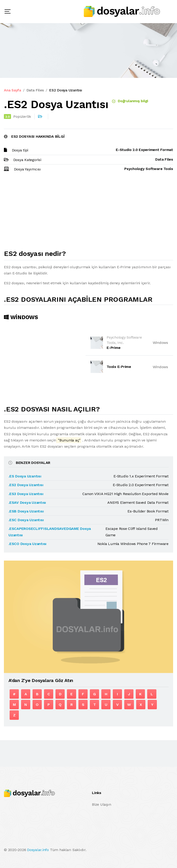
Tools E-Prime (119, 367)
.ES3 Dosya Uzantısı (26, 494)
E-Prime (113, 348)
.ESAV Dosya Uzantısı (27, 502)
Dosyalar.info (38, 850)
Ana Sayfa (12, 90)
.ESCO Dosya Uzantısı (27, 544)
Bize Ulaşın (101, 804)
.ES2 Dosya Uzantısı (26, 485)
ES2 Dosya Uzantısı (66, 90)
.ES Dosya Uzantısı (25, 476)
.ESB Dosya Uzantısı (26, 511)
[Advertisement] (88, 213)
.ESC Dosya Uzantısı (26, 520)
